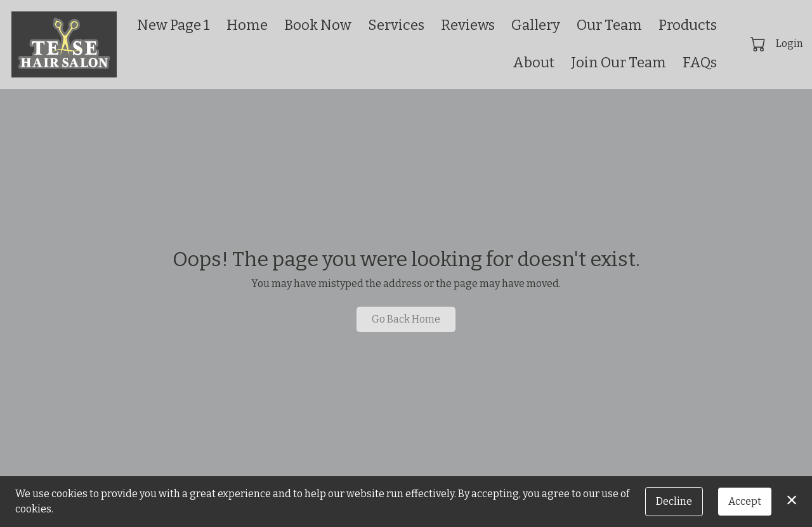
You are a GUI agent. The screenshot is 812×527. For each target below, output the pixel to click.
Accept (745, 501)
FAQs (700, 63)
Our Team (609, 25)
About (534, 63)
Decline (674, 501)
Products (688, 25)
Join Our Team (619, 63)
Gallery (536, 25)
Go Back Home (406, 319)
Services (396, 25)
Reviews (468, 25)
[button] (759, 44)
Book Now (318, 25)
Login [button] (789, 43)
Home (247, 25)
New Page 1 (174, 25)
